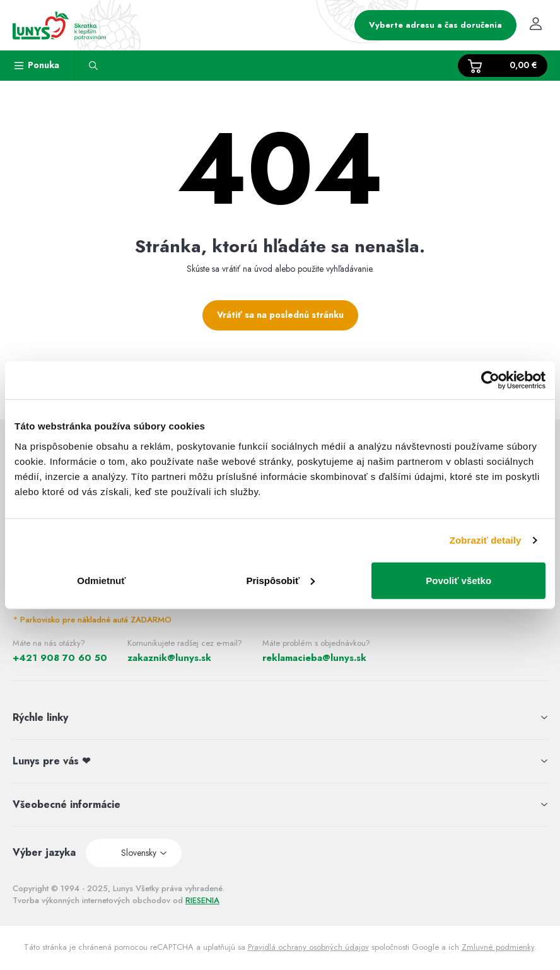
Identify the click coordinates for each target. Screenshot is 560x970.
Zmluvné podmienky (498, 947)
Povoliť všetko (458, 580)
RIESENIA (202, 900)
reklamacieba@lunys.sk (314, 658)
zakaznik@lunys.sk (169, 658)
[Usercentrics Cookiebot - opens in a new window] (490, 380)
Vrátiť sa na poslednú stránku (280, 315)
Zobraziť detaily (486, 540)
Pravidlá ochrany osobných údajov (308, 947)
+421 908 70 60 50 (60, 658)
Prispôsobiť (280, 580)
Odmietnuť (101, 580)
